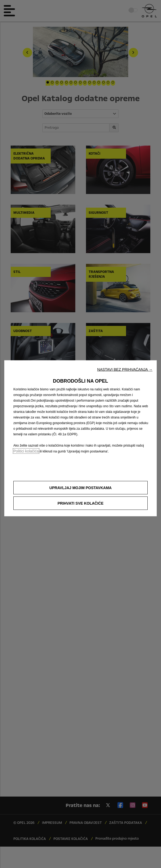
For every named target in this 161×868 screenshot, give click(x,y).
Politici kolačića (26, 451)
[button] (125, 370)
